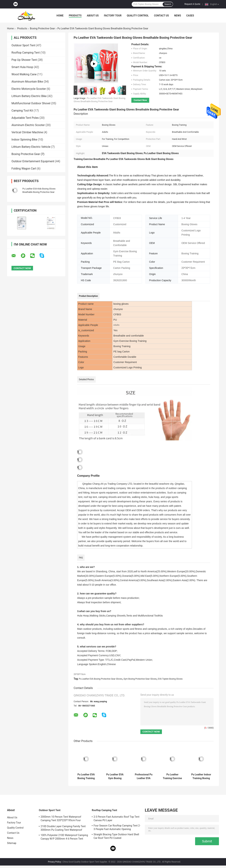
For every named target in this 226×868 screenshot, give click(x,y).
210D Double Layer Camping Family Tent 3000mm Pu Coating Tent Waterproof (63, 828)
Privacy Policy (54, 862)
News (178, 16)
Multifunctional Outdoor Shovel (31, 103)
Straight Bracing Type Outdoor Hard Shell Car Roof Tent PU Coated (116, 836)
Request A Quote (192, 4)
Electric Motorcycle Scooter (29, 89)
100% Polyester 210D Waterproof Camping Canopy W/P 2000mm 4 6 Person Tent (64, 837)
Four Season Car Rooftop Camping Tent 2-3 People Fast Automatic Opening (117, 827)
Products (75, 16)
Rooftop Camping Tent (26, 53)
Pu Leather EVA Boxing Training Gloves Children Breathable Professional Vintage (86, 776)
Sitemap (12, 843)
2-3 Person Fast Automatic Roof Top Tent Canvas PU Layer (116, 819)
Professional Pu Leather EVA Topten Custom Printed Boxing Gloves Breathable (144, 776)
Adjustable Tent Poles (25, 118)
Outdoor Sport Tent (23, 45)
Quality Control (138, 16)
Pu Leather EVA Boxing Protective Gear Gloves (101, 679)
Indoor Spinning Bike (24, 140)
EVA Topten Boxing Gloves (170, 679)
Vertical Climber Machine (27, 132)
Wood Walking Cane (24, 74)
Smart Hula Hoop (22, 67)
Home (60, 16)
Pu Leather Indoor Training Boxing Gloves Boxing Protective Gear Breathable (201, 776)
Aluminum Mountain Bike (27, 82)
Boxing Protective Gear (42, 28)
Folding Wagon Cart (24, 169)
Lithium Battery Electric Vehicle (31, 147)
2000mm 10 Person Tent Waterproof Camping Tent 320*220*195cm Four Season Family (61, 819)
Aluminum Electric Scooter (28, 125)
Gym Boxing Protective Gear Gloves (140, 679)
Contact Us (161, 16)
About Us (93, 16)
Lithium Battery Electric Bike (29, 96)
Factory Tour (113, 16)
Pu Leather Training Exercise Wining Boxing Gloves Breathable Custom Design (172, 776)
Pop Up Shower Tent (24, 60)
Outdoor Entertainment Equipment (33, 161)
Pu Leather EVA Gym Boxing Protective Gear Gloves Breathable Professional (115, 776)
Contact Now (140, 100)
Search (168, 4)
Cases (190, 16)
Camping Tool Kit (22, 111)
